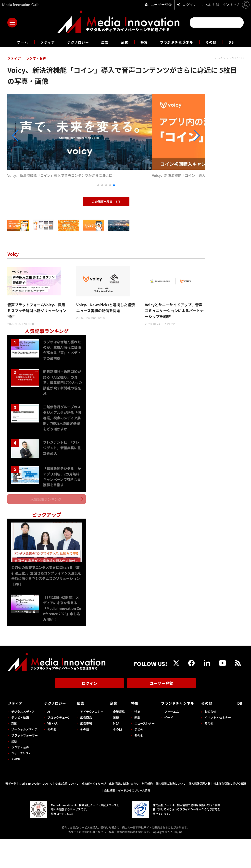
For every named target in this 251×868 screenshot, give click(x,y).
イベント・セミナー (219, 747)
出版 (14, 770)
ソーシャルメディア (24, 758)
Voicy (14, 281)
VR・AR (52, 752)
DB (239, 42)
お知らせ (212, 741)
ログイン (89, 714)
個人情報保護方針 (200, 813)
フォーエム (168, 741)
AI (48, 741)
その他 (218, 42)
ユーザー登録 (162, 714)
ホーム (16, 42)
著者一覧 (11, 813)
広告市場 (85, 752)
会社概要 (110, 820)
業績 (114, 747)
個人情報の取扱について (171, 813)
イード (165, 747)
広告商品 (85, 747)
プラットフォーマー (25, 764)
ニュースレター (142, 752)
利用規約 (147, 813)
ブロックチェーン (58, 747)
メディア (42, 42)
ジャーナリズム (21, 782)
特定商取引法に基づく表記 (230, 813)
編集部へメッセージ (94, 813)
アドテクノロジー (91, 741)
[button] (37, 150)
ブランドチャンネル (180, 42)
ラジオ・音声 (20, 776)
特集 (145, 42)
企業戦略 (117, 741)
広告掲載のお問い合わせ (124, 813)
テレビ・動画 (20, 747)
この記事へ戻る (106, 229)
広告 (104, 42)
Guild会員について (67, 813)
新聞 (14, 752)
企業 (125, 42)
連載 (135, 747)
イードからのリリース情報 (134, 820)
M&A (114, 752)
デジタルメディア (23, 741)
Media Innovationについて (36, 813)
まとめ (136, 758)
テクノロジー (75, 42)
